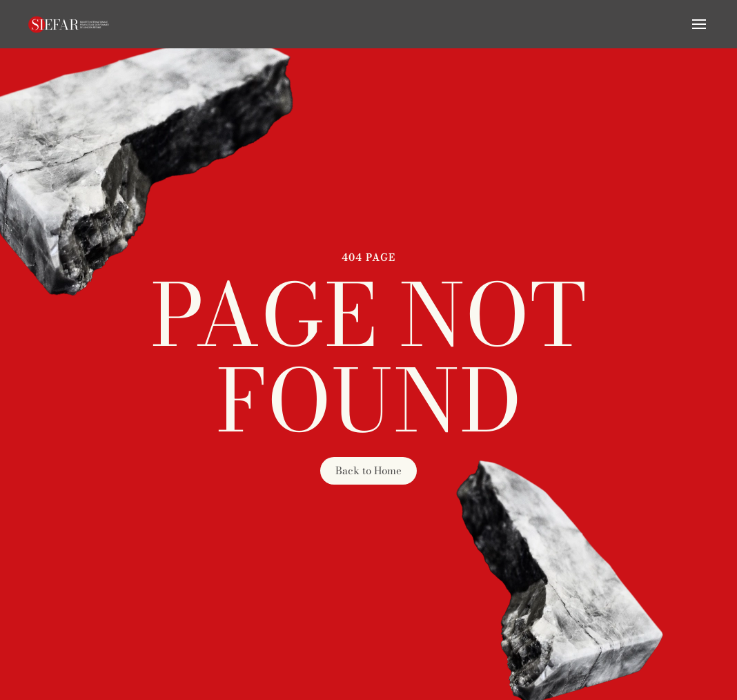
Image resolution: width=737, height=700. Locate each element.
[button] (699, 24)
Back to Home (368, 470)
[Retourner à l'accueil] (69, 24)
